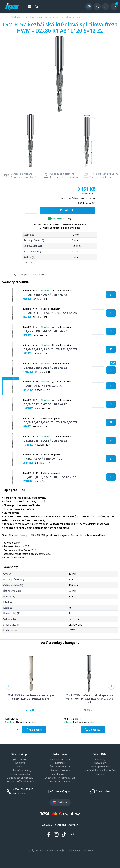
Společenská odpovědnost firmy (100, 770)
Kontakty (100, 759)
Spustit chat (103, 791)
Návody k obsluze (60, 759)
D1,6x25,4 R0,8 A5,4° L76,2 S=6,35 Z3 (50, 349)
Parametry (39, 274)
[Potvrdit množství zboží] (111, 295)
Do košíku (67, 210)
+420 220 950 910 (23, 789)
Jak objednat (20, 759)
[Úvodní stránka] (5, 17)
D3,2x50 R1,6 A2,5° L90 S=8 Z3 (45, 441)
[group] (31, 141)
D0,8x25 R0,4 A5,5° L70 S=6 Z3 (45, 295)
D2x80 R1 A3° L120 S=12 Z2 (43, 386)
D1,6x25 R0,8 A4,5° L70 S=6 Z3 (45, 331)
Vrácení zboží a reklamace (20, 781)
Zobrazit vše (29, 263)
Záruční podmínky (20, 774)
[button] (9, 686)
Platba (20, 767)
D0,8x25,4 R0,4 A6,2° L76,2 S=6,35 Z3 (50, 313)
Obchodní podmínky (20, 770)
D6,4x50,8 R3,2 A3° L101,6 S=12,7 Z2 (50, 477)
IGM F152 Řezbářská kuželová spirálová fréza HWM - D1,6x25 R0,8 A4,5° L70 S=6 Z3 (89, 699)
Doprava (20, 763)
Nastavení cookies (60, 781)
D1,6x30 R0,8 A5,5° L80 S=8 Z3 (45, 368)
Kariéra (100, 774)
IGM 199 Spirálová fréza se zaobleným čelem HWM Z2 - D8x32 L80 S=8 (31, 697)
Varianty (12, 274)
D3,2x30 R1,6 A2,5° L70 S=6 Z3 (45, 404)
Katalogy (60, 763)
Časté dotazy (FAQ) (60, 767)
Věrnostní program (60, 770)
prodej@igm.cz (63, 791)
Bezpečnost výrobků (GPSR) (60, 778)
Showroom (100, 763)
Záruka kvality (60, 774)
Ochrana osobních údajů (20, 778)
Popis (24, 274)
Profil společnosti (100, 767)
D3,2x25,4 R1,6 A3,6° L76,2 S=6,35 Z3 (50, 422)
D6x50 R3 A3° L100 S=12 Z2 (43, 459)
